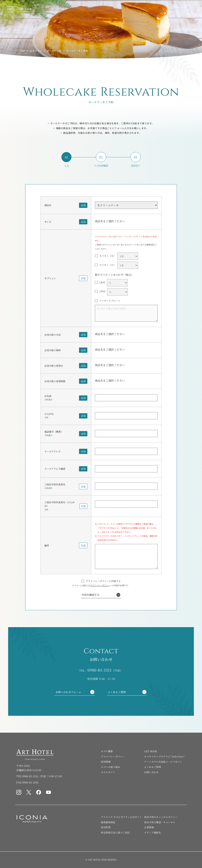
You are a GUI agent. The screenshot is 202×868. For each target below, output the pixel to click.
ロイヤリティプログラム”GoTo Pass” (164, 756)
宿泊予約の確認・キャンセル (160, 822)
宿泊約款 (106, 827)
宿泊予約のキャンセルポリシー (161, 817)
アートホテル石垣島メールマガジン (163, 762)
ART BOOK (151, 751)
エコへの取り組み (110, 767)
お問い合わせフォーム (75, 692)
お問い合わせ (151, 772)
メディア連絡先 (152, 832)
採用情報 (106, 762)
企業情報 (149, 827)
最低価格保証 (108, 822)
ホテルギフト (108, 772)
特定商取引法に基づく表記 (115, 832)
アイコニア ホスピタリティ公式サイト (121, 817)
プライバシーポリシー (100, 585)
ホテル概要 (107, 751)
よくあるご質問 (127, 692)
